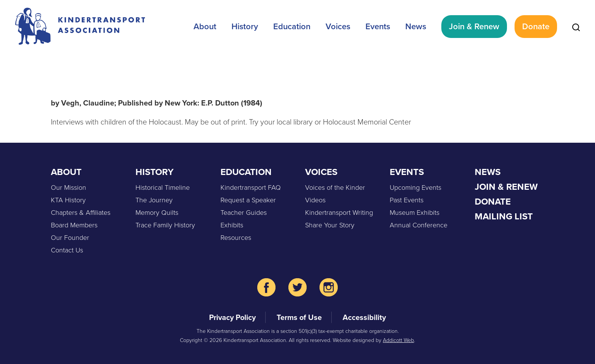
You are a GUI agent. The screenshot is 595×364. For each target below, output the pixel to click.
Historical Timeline (163, 188)
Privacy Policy (232, 317)
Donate (536, 26)
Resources (236, 238)
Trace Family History (165, 225)
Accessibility (364, 317)
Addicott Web (398, 340)
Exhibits (232, 225)
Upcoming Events (416, 188)
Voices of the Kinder (335, 188)
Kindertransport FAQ (251, 188)
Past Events (407, 200)
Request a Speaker (248, 200)
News (416, 26)
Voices (338, 26)
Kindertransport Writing (339, 213)
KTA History (68, 200)
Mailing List (504, 216)
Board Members (74, 225)
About (205, 26)
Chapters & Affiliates (81, 213)
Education (292, 26)
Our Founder (70, 238)
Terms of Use (299, 317)
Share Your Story (330, 225)
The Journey (154, 200)
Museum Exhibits (415, 213)
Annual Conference (419, 225)
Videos (315, 200)
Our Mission (68, 188)
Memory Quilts (157, 213)
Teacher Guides (244, 213)
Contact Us (67, 250)
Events (378, 26)
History (245, 26)
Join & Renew (474, 26)
